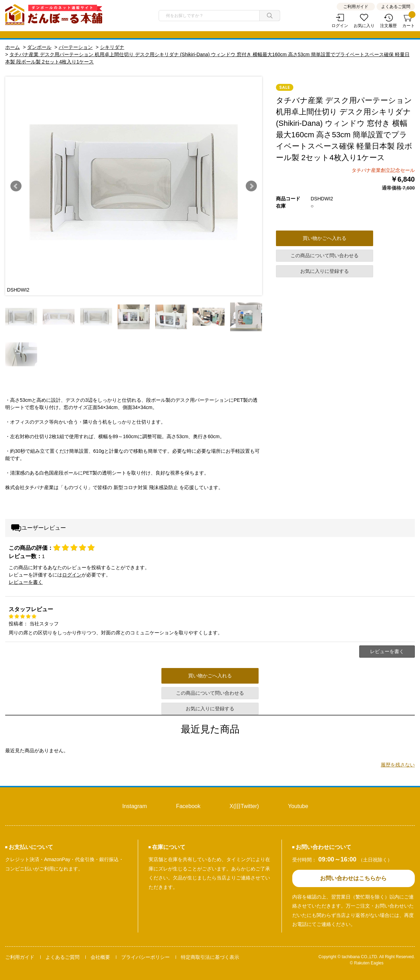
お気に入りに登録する (325, 271)
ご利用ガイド (356, 7)
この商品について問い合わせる (325, 255)
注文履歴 (388, 26)
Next (251, 186)
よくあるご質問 (396, 7)
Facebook (188, 806)
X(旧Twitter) (244, 806)
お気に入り (364, 26)
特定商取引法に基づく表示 (210, 957)
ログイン (340, 26)
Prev (16, 186)
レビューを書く (26, 582)
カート (409, 21)
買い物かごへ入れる (325, 238)
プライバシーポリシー (145, 957)
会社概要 (100, 957)
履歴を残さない (398, 765)
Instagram (135, 806)
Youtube (298, 806)
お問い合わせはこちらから (353, 878)
